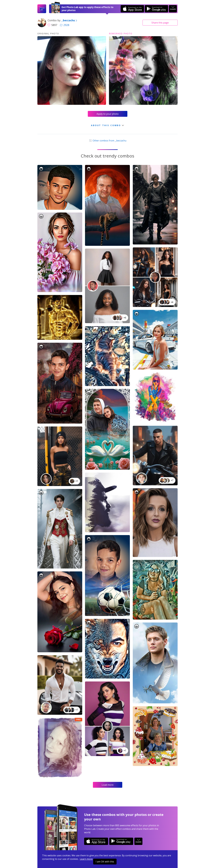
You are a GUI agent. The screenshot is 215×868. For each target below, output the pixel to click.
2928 (65, 25)
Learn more (86, 859)
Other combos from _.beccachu (107, 141)
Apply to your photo (108, 114)
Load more (108, 785)
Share (160, 23)
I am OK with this (105, 862)
